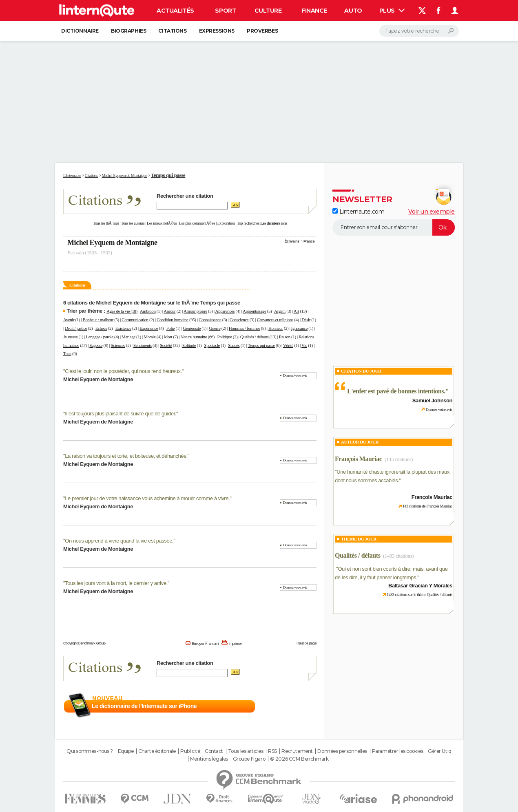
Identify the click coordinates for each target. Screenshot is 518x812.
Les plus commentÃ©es (197, 223)
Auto (353, 11)
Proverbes (262, 31)
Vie (304, 345)
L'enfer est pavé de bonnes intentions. (396, 391)
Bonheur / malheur (98, 320)
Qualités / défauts (254, 337)
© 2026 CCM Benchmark (299, 759)
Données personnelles (342, 751)
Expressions (217, 31)
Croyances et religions (275, 320)
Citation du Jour (361, 371)
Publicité (190, 751)
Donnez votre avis (295, 375)
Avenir (69, 320)
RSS (272, 751)
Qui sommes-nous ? (90, 751)
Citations (172, 31)
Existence (123, 328)
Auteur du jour (360, 442)
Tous (67, 353)
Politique (225, 337)
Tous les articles (246, 751)
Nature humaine (194, 337)
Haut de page (307, 643)
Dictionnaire (80, 31)
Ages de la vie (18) (122, 311)
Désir (306, 320)
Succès (234, 345)
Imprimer (235, 644)
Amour (169, 311)
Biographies (128, 31)
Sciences (118, 345)
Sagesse (96, 345)
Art (296, 311)
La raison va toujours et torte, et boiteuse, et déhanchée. (126, 456)
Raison (285, 337)
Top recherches (248, 223)
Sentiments (143, 345)
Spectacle (212, 345)
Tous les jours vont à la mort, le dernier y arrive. (116, 583)
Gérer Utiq (440, 751)
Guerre (215, 328)
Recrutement (297, 751)
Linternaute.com (358, 212)
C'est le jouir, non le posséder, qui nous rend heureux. (123, 371)
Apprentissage (254, 311)
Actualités (175, 11)
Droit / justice (76, 328)
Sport (225, 11)
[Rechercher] (419, 31)
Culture (268, 11)
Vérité (288, 345)
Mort (168, 337)
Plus (392, 11)
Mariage (128, 337)
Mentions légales (209, 759)
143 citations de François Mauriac (427, 506)
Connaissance (210, 320)
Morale (149, 337)
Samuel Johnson (432, 400)
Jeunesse (70, 337)
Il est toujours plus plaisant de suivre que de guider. (121, 414)
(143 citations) (399, 459)
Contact (214, 751)
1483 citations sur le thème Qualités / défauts (419, 595)
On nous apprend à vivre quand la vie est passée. (119, 541)
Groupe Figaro (249, 759)
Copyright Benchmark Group (84, 643)
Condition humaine (173, 320)
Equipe (126, 751)
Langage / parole (100, 337)
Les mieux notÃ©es (162, 223)
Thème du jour (359, 539)
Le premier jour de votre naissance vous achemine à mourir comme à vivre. (147, 498)
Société (166, 345)
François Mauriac (358, 459)
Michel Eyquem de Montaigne (112, 243)
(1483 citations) (398, 556)
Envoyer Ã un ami (205, 644)
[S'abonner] (394, 227)
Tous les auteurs (133, 223)
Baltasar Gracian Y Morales (420, 586)
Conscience (239, 320)
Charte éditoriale (157, 751)
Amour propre (195, 311)
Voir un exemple (432, 212)
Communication (135, 320)
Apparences (225, 311)
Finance (314, 11)
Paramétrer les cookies (398, 751)
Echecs (101, 328)
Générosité (192, 328)
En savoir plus (299, 706)
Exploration (226, 223)
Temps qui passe (261, 345)
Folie (171, 328)
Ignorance (299, 328)
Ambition (148, 311)
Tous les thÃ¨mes (106, 223)
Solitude (189, 345)
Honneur (276, 328)
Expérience (149, 328)
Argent (280, 311)
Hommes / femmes (245, 328)
